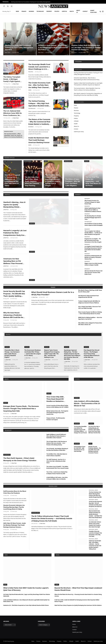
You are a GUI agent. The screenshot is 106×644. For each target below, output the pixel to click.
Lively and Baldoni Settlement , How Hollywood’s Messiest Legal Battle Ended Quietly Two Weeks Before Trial (26, 601)
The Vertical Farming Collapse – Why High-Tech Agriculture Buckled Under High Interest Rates (39, 104)
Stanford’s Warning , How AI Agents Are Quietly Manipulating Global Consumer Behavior (14, 205)
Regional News (42, 42)
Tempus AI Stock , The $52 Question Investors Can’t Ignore (56, 419)
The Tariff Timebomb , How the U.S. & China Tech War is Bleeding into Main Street (56, 461)
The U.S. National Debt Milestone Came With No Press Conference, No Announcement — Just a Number (13, 113)
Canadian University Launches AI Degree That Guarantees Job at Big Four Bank (95, 534)
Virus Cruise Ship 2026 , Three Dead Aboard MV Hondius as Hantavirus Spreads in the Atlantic (55, 399)
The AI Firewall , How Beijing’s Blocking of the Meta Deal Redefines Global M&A (57, 449)
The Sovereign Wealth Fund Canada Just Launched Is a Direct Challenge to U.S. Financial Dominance (39, 67)
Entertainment (28, 161)
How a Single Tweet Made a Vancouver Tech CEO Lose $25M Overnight (89, 307)
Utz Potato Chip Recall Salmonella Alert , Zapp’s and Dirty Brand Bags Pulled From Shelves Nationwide (27, 595)
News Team (8, 52)
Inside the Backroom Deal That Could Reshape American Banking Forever (39, 140)
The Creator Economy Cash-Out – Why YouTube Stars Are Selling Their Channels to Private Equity (40, 85)
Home (74, 624)
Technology (40, 11)
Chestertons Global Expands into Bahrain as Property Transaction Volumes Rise (93, 257)
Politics (57, 11)
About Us (78, 11)
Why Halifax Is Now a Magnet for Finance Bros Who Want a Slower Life (90, 324)
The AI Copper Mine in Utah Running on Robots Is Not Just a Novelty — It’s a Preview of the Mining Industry (57, 443)
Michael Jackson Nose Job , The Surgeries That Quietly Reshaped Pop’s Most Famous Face (57, 413)
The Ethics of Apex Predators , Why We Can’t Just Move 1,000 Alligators (73, 182)
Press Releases (8, 108)
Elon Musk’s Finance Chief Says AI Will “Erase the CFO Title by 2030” (90, 291)
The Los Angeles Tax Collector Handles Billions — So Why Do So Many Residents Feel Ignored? (93, 233)
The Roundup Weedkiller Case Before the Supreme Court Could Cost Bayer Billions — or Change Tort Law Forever (80, 430)
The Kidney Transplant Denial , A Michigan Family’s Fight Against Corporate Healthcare (12, 79)
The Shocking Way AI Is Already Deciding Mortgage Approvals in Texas (93, 217)
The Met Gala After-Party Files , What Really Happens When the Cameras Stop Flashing (32, 181)
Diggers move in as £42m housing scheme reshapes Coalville (93, 264)
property (78, 195)
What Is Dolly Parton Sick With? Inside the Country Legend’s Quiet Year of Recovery (26, 589)
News (17, 11)
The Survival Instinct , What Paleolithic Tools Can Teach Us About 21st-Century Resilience (13, 135)
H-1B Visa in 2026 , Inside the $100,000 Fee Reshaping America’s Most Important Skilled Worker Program (77, 601)
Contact (85, 11)
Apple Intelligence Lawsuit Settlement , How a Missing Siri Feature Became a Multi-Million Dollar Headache (56, 436)
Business (31, 11)
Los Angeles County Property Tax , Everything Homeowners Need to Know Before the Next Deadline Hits (93, 249)
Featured (8, 42)
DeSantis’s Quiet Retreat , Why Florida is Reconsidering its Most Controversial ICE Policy (53, 47)
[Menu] (103, 11)
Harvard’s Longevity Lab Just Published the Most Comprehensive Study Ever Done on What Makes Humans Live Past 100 (15, 233)
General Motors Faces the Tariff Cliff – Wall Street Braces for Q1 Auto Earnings (80, 449)
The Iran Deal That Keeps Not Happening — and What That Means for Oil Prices (93, 181)
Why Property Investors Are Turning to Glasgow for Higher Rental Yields (92, 202)
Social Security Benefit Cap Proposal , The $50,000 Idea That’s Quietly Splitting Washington (14, 294)
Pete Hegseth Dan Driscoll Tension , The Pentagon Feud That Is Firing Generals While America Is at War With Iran (92, 354)
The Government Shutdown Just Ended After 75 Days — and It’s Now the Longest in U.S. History (33, 353)
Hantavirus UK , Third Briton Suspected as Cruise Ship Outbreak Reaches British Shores (26, 605)
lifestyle (7, 195)
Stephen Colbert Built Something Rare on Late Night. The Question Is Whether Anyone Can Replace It (86, 47)
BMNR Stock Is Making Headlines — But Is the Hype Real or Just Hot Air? (90, 318)
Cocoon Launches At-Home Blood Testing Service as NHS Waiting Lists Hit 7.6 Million (57, 406)
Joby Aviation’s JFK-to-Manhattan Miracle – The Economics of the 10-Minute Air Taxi (87, 403)
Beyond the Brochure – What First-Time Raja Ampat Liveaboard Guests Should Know (78, 589)
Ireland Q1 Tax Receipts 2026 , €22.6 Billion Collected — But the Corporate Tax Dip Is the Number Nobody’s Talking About (95, 545)
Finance (24, 11)
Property (49, 11)
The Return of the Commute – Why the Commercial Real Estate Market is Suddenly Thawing (39, 122)
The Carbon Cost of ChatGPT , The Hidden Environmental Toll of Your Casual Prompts (58, 467)
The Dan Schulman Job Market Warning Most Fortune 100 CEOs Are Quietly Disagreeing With (95, 495)
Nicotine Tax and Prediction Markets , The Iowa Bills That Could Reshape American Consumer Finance (95, 450)
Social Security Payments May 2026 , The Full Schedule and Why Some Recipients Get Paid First (95, 504)
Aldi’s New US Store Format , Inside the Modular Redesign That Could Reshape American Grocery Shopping (14, 525)
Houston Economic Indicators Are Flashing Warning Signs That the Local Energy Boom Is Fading (14, 507)
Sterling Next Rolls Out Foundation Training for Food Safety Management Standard (32, 2)
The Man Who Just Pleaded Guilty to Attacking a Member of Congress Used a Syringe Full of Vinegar (52, 180)
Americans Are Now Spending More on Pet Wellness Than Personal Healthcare (13, 261)
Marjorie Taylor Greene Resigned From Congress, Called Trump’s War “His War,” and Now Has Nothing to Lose (52, 354)
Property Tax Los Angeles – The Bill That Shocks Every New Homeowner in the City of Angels (93, 240)
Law (5, 161)
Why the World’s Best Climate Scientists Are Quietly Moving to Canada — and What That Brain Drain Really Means (95, 514)
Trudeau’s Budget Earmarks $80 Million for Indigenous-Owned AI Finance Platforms (89, 302)
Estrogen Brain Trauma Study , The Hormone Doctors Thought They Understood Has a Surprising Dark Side (21, 409)
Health (72, 11)
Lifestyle (64, 11)
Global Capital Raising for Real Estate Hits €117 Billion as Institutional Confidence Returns (93, 210)
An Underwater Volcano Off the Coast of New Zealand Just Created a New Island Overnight (95, 524)
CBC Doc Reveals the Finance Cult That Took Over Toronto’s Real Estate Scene (93, 273)
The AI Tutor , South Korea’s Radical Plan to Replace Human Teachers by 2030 (57, 473)
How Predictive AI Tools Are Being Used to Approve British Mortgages (94, 224)
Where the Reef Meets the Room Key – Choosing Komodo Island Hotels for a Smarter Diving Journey (78, 595)
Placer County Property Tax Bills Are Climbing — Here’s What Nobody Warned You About (90, 313)
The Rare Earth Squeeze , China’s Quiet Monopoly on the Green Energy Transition (20, 459)
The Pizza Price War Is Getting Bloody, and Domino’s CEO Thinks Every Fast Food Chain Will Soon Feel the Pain (94, 430)
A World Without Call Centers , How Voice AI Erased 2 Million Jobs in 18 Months (57, 478)
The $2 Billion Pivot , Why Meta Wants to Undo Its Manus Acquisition (57, 455)
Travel (58, 555)
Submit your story (93, 11)
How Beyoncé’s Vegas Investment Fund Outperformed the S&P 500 (88, 296)
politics (8, 334)
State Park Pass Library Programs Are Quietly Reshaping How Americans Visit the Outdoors (78, 605)
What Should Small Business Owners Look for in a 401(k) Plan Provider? (53, 293)
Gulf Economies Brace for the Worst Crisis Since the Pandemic (15, 492)
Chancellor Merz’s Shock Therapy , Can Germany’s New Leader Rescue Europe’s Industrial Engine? (12, 354)
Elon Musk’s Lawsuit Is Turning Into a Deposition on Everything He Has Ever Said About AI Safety (12, 180)
